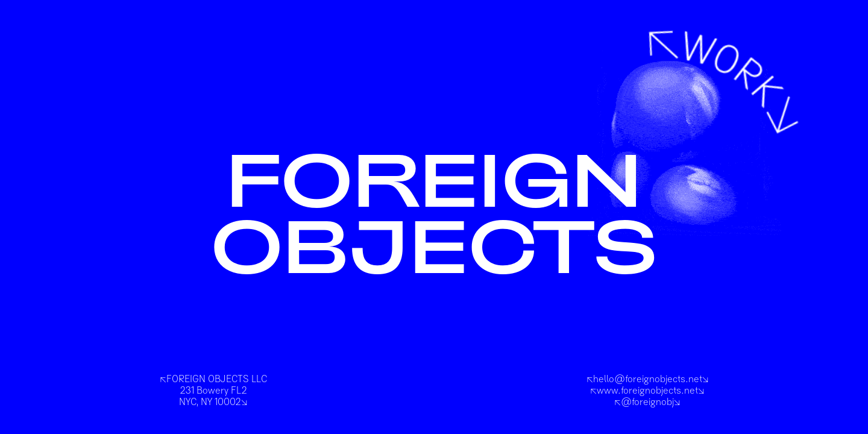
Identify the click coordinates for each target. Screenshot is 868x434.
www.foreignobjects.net (647, 391)
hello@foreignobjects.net (648, 379)
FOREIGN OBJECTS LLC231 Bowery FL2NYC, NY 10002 (214, 391)
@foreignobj (647, 402)
